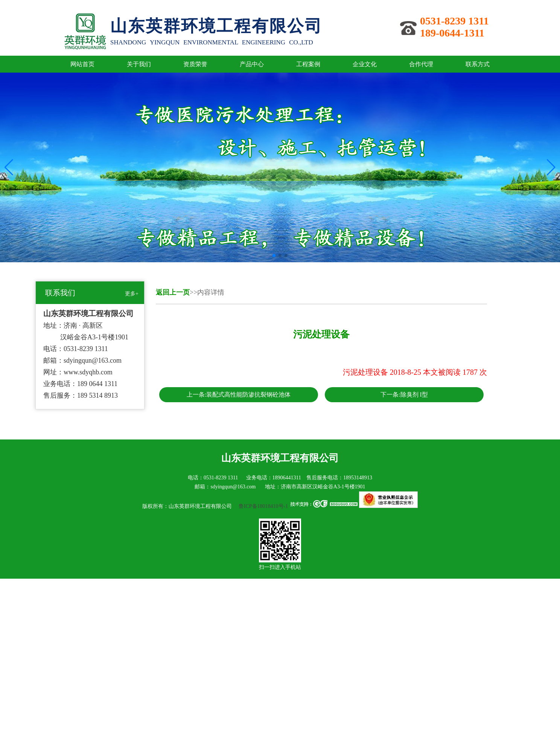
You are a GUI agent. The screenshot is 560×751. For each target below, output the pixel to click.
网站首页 (82, 64)
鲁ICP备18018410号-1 (262, 506)
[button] (274, 255)
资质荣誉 (195, 64)
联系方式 (478, 64)
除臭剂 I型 (414, 395)
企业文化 (365, 64)
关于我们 (139, 64)
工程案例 (308, 64)
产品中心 (252, 64)
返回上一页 (173, 292)
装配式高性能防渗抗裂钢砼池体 (248, 395)
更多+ (132, 294)
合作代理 (421, 64)
